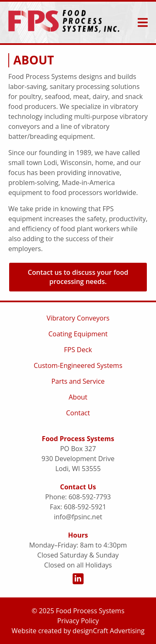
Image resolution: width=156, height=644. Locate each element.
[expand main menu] (143, 23)
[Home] (64, 22)
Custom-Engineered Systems (78, 365)
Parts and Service (78, 381)
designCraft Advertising (108, 631)
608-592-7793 (90, 497)
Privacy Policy (78, 621)
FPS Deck (78, 350)
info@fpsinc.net (78, 517)
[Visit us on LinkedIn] (78, 580)
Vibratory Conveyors (78, 318)
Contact (78, 413)
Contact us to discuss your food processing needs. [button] (78, 277)
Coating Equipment (78, 334)
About (78, 397)
